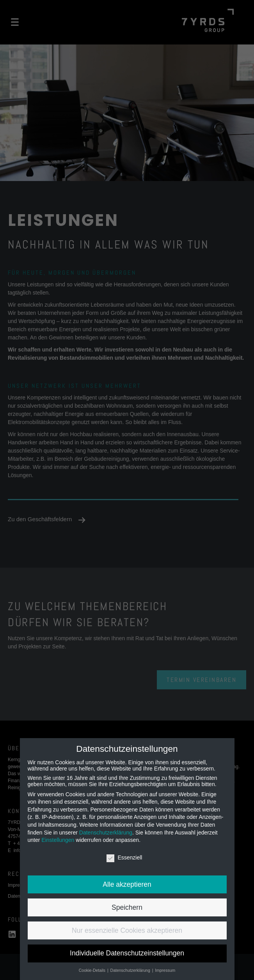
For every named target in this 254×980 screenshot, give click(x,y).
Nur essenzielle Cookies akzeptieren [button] (127, 930)
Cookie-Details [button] (93, 970)
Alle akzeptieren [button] (127, 884)
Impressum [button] (165, 970)
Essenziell (124, 857)
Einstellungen (58, 840)
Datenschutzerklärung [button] (131, 970)
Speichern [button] (127, 907)
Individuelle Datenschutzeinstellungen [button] (127, 953)
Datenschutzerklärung (106, 833)
